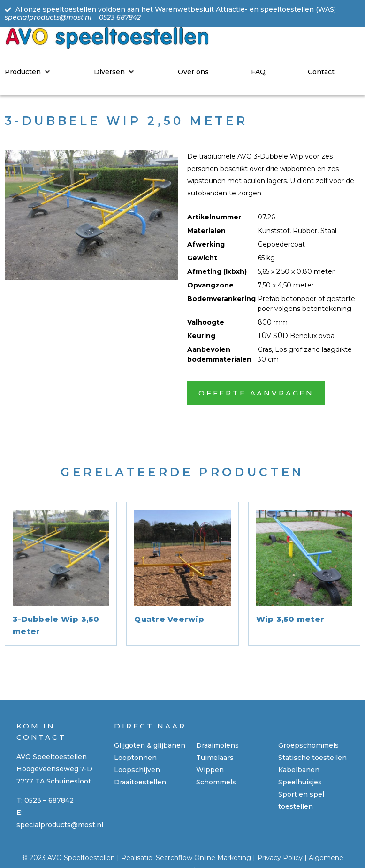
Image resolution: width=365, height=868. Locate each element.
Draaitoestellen (140, 782)
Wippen (210, 770)
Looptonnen (135, 758)
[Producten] (28, 72)
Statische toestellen (312, 758)
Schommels (216, 782)
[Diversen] (115, 72)
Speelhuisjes (300, 782)
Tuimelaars (215, 758)
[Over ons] (193, 72)
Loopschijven (137, 770)
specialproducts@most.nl (60, 825)
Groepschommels (308, 745)
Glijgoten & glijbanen (150, 745)
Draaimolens (217, 745)
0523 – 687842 (49, 800)
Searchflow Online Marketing (203, 858)
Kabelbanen (299, 770)
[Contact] (321, 72)
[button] (256, 393)
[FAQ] (258, 72)
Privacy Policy (280, 858)
